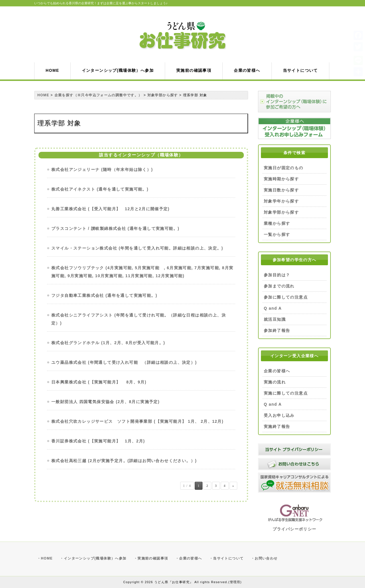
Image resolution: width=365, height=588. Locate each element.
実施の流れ (275, 382)
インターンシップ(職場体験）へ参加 (95, 558)
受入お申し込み (279, 415)
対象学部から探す (281, 212)
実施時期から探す (281, 179)
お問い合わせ (266, 558)
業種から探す (277, 223)
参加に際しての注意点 (286, 297)
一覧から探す (277, 234)
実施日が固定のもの (284, 168)
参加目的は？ (277, 275)
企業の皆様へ (277, 371)
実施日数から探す (281, 190)
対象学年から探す (281, 201)
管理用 (235, 582)
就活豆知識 (275, 319)
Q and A (273, 308)
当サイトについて (228, 558)
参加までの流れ (279, 286)
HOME (47, 558)
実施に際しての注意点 (286, 393)
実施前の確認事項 (153, 558)
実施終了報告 (277, 426)
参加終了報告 (277, 330)
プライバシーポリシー (295, 529)
